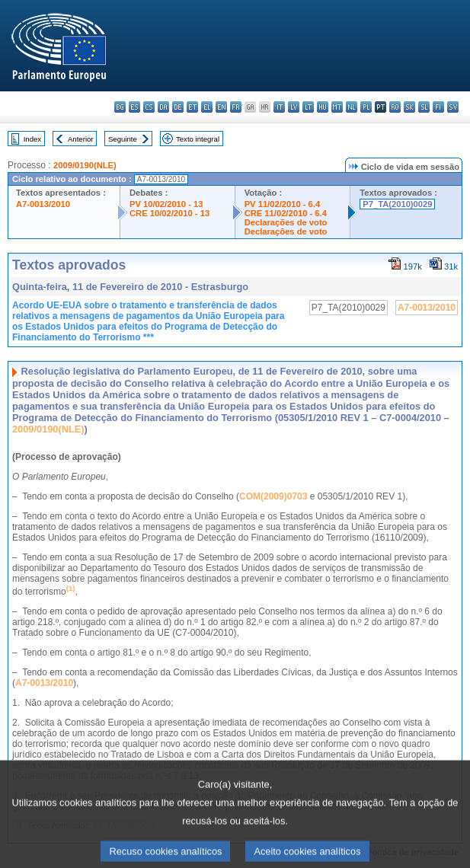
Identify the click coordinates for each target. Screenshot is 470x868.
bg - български (120, 107)
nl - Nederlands (352, 107)
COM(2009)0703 (273, 496)
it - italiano (279, 107)
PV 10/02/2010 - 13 (166, 204)
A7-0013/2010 (43, 204)
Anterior (81, 139)
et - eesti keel (192, 107)
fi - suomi (438, 107)
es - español (134, 107)
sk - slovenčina (409, 107)
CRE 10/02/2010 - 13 (169, 213)
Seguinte (123, 139)
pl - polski (366, 107)
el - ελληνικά (207, 107)
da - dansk (163, 107)
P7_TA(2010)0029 (397, 204)
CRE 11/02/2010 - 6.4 (286, 213)
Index (32, 139)
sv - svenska (453, 107)
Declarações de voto (286, 222)
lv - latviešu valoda (294, 107)
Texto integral (198, 139)
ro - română (395, 107)
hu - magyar (323, 107)
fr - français (236, 107)
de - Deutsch (178, 107)
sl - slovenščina (424, 107)
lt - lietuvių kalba (308, 107)
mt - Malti (337, 107)
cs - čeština (149, 107)
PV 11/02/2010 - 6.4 (283, 204)
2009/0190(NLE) (85, 165)
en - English (221, 107)
